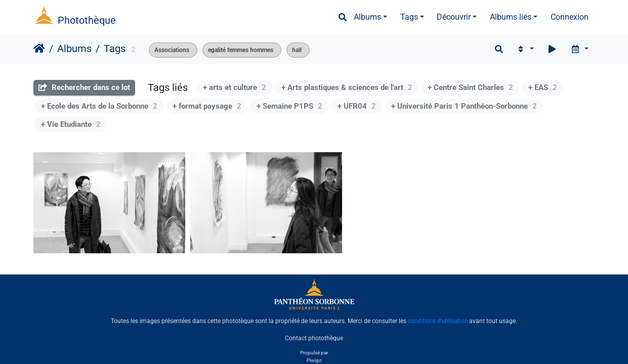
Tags (409, 17)
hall (297, 50)
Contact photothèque (314, 338)
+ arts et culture (235, 87)
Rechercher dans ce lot (84, 87)
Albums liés (511, 17)
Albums (367, 17)
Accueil (39, 49)
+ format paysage (207, 106)
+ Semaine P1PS (289, 106)
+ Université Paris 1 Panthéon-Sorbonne (464, 106)
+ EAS (543, 87)
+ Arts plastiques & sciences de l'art (347, 87)
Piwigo (314, 360)
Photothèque (87, 20)
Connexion (570, 17)
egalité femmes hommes (241, 50)
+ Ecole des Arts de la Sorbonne (99, 106)
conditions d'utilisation (438, 321)
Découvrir (454, 17)
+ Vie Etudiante (71, 124)
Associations (172, 50)
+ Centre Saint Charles (470, 87)
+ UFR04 (357, 106)
